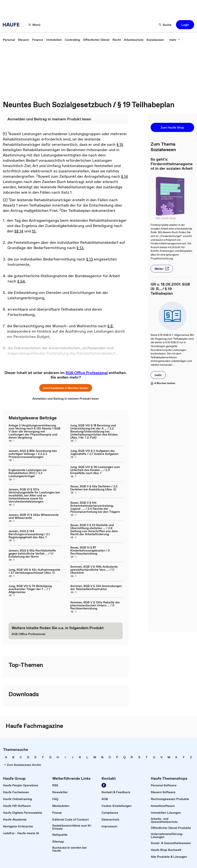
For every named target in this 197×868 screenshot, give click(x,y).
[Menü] (34, 25)
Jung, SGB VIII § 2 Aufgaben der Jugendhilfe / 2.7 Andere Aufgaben (94, 452)
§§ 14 (19, 231)
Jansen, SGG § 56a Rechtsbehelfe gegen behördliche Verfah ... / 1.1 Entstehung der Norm (32, 553)
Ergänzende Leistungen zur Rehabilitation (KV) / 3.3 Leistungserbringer (28, 473)
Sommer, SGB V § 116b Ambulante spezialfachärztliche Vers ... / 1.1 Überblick (94, 570)
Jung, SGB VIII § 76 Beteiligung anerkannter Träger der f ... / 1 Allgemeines (30, 589)
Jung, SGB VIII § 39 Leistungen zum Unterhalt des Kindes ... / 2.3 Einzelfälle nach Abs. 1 (95, 470)
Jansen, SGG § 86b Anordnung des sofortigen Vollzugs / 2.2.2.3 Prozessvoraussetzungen (33, 454)
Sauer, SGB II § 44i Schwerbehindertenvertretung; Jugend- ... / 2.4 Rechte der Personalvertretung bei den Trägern (95, 507)
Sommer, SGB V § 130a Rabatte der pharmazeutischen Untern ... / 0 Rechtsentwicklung (95, 605)
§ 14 (124, 176)
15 (34, 231)
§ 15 (120, 144)
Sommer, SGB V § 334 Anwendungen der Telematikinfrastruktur (96, 587)
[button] (185, 25)
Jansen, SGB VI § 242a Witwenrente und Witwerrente (34, 516)
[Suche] (165, 25)
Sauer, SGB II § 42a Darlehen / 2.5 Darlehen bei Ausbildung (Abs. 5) (94, 488)
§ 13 (80, 248)
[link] (9, 40)
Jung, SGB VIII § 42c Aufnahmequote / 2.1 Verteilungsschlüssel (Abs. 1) (34, 571)
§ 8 (110, 326)
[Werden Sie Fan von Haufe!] (104, 785)
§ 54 (21, 281)
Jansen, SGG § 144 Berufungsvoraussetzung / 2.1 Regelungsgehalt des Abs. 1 (29, 534)
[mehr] (175, 40)
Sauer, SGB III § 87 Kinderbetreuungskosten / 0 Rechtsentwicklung (90, 550)
